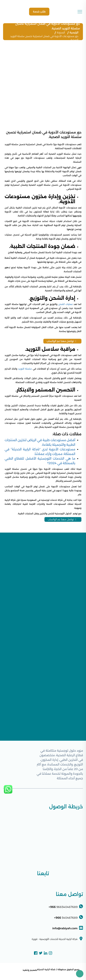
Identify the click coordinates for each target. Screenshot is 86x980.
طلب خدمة (39, 12)
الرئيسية (74, 33)
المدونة (61, 33)
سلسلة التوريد (25, 369)
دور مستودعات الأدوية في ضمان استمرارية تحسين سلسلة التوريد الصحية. (44, 38)
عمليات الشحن (66, 304)
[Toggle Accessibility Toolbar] (80, 974)
